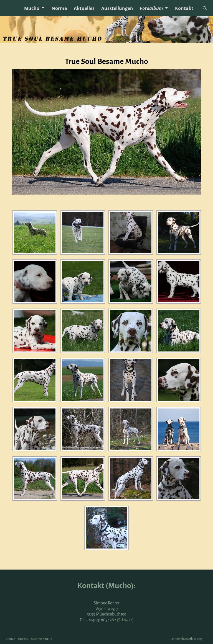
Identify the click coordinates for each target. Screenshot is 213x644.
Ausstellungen (117, 8)
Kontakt (184, 8)
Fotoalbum (151, 8)
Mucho (32, 8)
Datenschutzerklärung (186, 639)
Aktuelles (84, 8)
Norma (59, 8)
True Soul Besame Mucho (35, 639)
